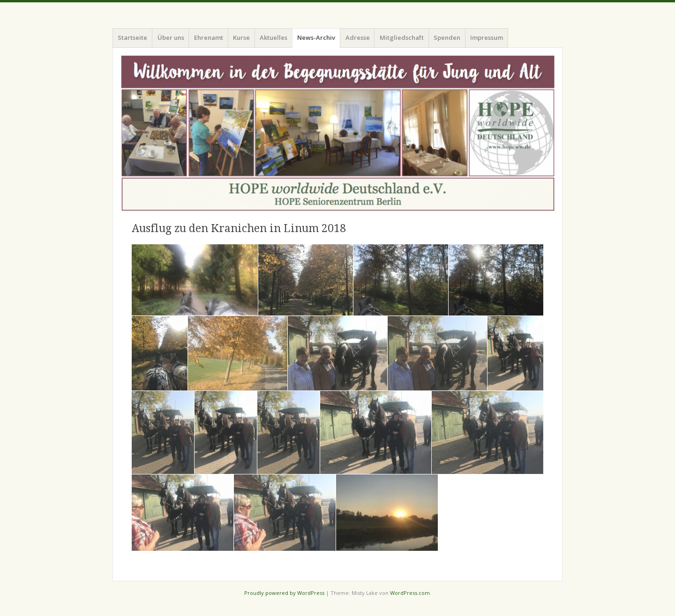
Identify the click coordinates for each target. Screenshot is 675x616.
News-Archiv (316, 38)
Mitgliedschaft (402, 38)
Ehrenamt (209, 38)
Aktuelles (274, 38)
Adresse (358, 38)
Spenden (447, 38)
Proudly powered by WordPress (284, 593)
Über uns (171, 38)
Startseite (132, 38)
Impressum (487, 38)
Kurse (241, 38)
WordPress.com (410, 593)
